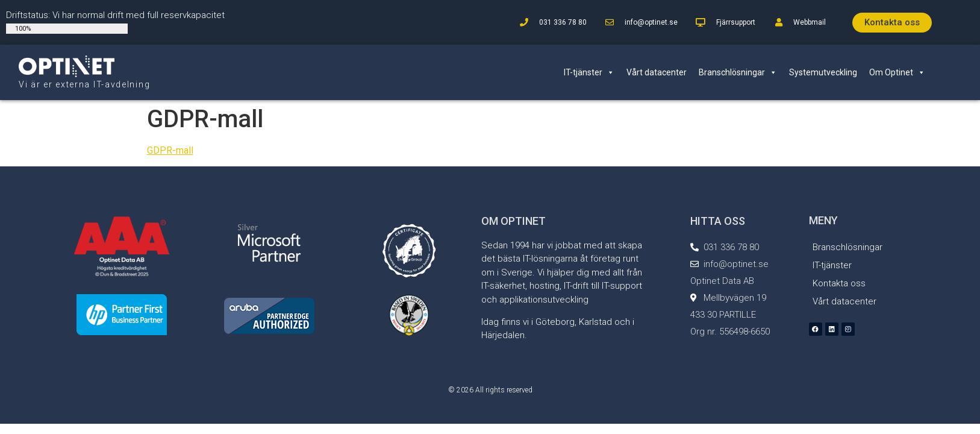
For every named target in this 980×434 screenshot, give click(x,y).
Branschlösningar (738, 72)
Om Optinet (897, 72)
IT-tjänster (589, 72)
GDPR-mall (170, 150)
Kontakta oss (839, 283)
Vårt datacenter (657, 72)
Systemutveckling (823, 72)
